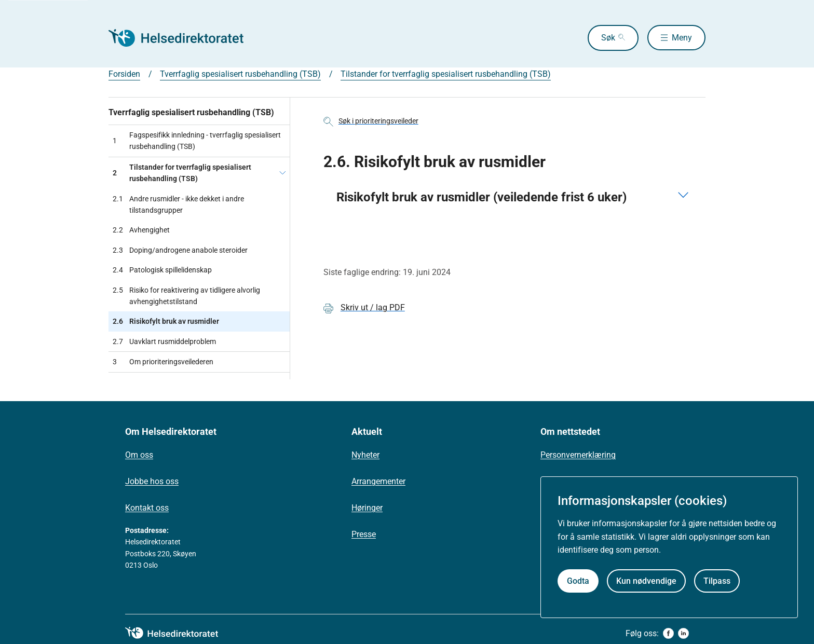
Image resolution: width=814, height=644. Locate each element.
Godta (578, 581)
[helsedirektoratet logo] (179, 633)
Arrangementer (378, 481)
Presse (364, 534)
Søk (607, 38)
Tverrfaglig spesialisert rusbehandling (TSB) (240, 74)
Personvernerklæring (578, 455)
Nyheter (365, 455)
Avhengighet (141, 230)
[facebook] (668, 633)
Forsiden (124, 74)
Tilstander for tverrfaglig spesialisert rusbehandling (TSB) (446, 74)
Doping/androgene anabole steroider (180, 250)
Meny (682, 38)
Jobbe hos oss (152, 481)
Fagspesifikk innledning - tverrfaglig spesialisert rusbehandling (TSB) (197, 141)
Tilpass (717, 581)
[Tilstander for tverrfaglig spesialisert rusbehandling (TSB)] (282, 173)
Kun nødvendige (646, 581)
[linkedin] (683, 633)
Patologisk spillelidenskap (162, 270)
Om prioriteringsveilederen (163, 362)
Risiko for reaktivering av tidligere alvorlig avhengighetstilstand (186, 296)
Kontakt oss (147, 508)
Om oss (139, 455)
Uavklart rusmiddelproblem (164, 341)
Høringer (367, 508)
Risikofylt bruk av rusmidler (166, 321)
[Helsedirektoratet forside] (183, 38)
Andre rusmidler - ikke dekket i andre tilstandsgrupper (178, 205)
